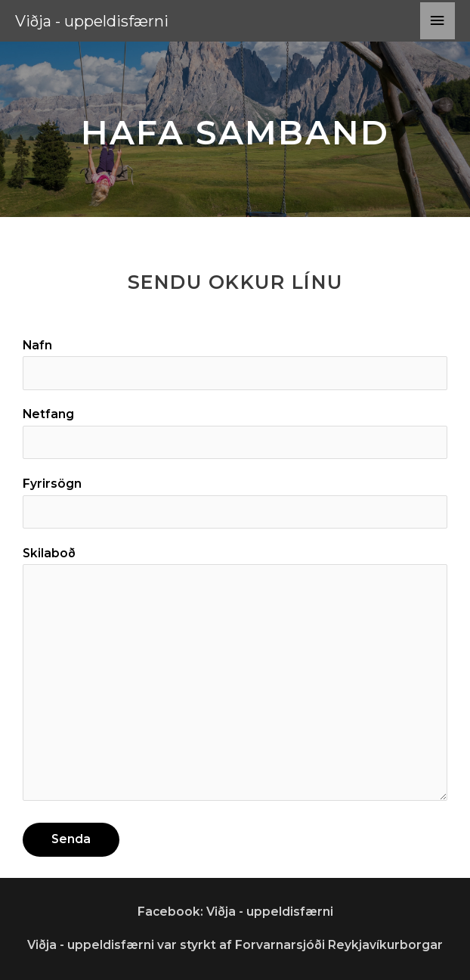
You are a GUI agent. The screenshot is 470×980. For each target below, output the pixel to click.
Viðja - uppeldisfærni (92, 21)
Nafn (235, 364)
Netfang (235, 433)
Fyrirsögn (235, 502)
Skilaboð (235, 678)
